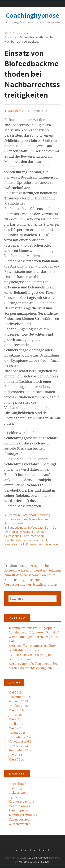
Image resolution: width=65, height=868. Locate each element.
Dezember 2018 (20, 697)
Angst (22, 528)
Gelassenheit (13, 536)
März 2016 (16, 710)
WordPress (25, 862)
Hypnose (15, 797)
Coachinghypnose (33, 15)
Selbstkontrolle (48, 544)
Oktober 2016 (18, 706)
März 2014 (16, 759)
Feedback (40, 532)
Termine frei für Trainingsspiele (32, 628)
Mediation (37, 536)
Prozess (31, 544)
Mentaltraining (39, 519)
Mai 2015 (15, 719)
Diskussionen (18, 793)
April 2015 (16, 724)
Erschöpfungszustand (19, 532)
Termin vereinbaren (23, 815)
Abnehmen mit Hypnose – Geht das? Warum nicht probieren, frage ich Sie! (34, 637)
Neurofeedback (14, 544)
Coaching (44, 515)
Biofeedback (29, 515)
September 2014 (20, 750)
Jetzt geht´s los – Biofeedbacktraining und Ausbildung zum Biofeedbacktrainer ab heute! (32, 570)
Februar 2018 (18, 701)
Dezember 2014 (20, 737)
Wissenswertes (19, 824)
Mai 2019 (15, 692)
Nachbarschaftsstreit (18, 540)
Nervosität (40, 540)
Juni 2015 (15, 715)
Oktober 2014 (18, 746)
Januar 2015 (17, 733)
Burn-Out (51, 528)
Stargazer (44, 862)
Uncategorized (19, 819)
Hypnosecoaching (16, 519)
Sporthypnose (14, 523)
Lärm (26, 536)
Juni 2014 (15, 755)
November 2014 (20, 741)
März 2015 (16, 728)
